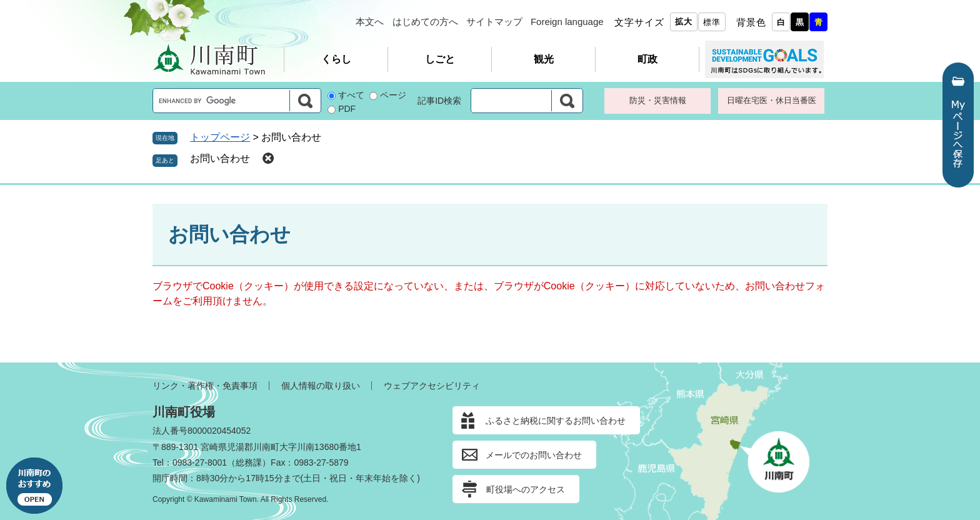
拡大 (684, 22)
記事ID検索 (439, 101)
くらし (336, 59)
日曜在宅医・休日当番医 (772, 100)
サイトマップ (494, 22)
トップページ (220, 137)
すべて (351, 95)
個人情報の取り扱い (321, 386)
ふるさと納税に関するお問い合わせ (556, 421)
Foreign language (567, 22)
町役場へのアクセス (526, 489)
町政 (647, 59)
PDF (347, 109)
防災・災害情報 (658, 100)
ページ (393, 95)
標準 (712, 22)
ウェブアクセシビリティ (432, 386)
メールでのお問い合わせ (534, 455)
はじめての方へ (425, 22)
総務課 (249, 462)
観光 (544, 59)
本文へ (370, 22)
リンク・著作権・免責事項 (205, 386)
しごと (440, 59)
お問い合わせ (220, 158)
